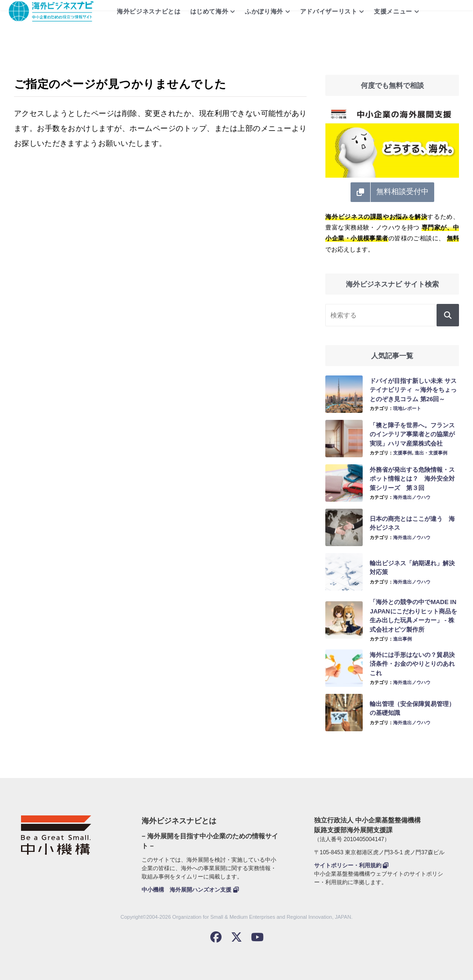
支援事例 (402, 453)
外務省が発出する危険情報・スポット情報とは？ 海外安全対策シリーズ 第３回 (412, 479)
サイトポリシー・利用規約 (351, 865)
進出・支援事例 (431, 453)
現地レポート (407, 408)
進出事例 (402, 639)
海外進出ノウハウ (412, 497)
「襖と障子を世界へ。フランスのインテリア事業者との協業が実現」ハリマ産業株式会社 (412, 434)
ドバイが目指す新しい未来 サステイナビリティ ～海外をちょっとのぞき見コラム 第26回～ (413, 390)
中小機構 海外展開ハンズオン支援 (190, 890)
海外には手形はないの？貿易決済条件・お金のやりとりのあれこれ (412, 664)
